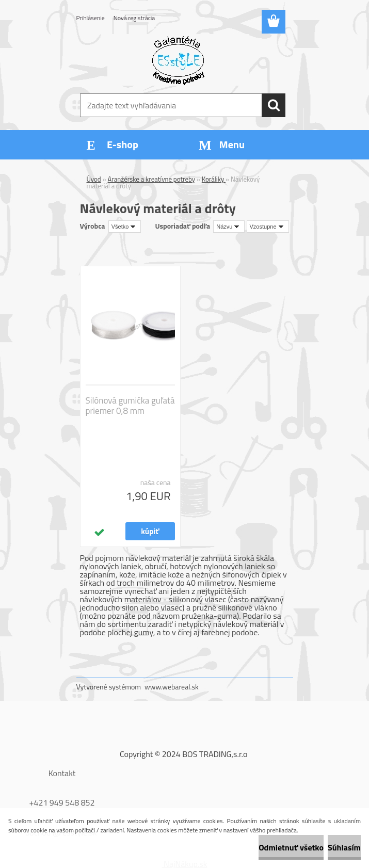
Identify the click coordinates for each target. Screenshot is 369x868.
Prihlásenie (91, 18)
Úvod (94, 179)
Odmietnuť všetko (291, 847)
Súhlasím (344, 847)
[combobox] (229, 227)
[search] (274, 105)
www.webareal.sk (172, 687)
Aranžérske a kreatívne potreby (151, 179)
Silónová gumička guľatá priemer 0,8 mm (130, 406)
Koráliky (214, 179)
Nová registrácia (134, 18)
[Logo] (178, 60)
